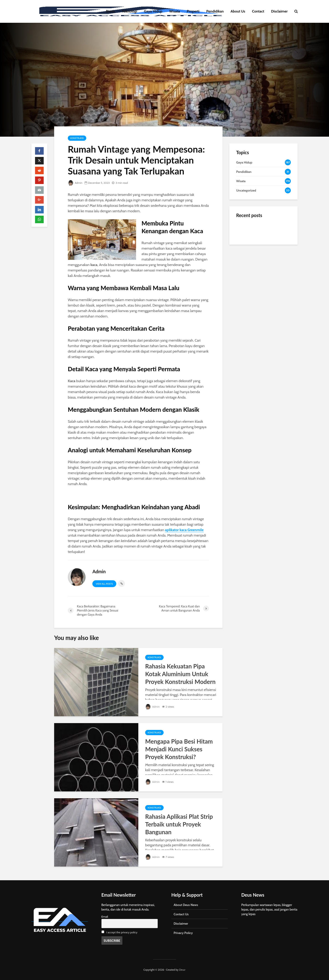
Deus (182, 970)
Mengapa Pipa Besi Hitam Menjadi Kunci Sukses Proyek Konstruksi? (179, 749)
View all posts (104, 584)
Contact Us (181, 914)
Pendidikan (215, 11)
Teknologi (130, 11)
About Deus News (186, 905)
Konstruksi (77, 138)
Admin (75, 183)
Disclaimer (279, 11)
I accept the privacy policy (122, 932)
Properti (193, 11)
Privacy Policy (183, 933)
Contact (258, 11)
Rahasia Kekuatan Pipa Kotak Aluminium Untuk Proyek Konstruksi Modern (180, 674)
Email (105, 917)
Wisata (175, 11)
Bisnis (111, 11)
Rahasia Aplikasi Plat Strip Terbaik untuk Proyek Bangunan (179, 824)
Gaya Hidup (153, 11)
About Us (238, 11)
